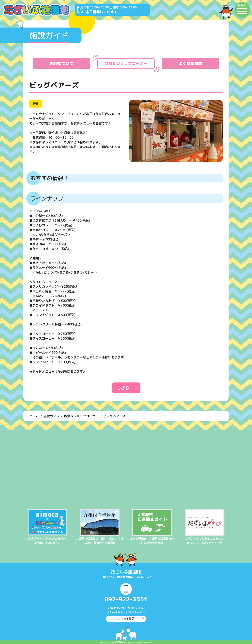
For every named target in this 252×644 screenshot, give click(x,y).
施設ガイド (51, 416)
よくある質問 (190, 64)
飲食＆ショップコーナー (126, 64)
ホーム (34, 416)
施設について (62, 64)
